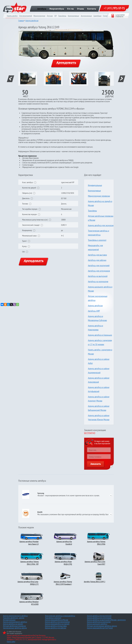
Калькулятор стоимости (118, 16)
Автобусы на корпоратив (98, 281)
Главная (21, 21)
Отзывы (81, 9)
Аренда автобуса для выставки (56, 626)
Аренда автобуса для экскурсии (101, 225)
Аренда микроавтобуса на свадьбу (57, 624)
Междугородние (39, 16)
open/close (111, 496)
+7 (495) (114, 8)
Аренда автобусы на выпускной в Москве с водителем (106, 620)
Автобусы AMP (94, 311)
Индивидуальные (95, 185)
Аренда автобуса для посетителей (99, 616)
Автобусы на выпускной (98, 276)
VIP (55, 16)
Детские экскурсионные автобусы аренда (102, 626)
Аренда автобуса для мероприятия (57, 622)
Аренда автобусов (32, 21)
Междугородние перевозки (99, 196)
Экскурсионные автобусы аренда (15, 628)
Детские (50, 16)
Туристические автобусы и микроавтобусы (60, 616)
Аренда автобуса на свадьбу (13, 624)
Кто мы (71, 9)
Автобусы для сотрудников (99, 271)
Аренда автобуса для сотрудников (99, 618)
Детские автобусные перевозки (14, 626)
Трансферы (62, 16)
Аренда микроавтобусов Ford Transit (100, 628)
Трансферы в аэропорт (97, 240)
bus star (15, 8)
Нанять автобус (12, 16)
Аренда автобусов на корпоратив (99, 622)
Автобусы (42, 9)
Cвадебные (97, 16)
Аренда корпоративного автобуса (15, 622)
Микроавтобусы (57, 9)
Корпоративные (74, 16)
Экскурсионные (86, 16)
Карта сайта (11, 641)
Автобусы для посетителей (99, 265)
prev (11, 79)
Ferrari (105, 16)
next (122, 79)
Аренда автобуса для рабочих (56, 628)
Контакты (92, 9)
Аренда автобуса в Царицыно (100, 335)
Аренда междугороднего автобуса (15, 616)
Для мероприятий (26, 16)
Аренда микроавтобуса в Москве (57, 620)
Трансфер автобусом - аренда (14, 618)
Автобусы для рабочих (97, 260)
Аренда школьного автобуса (97, 624)
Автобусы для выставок (97, 255)
